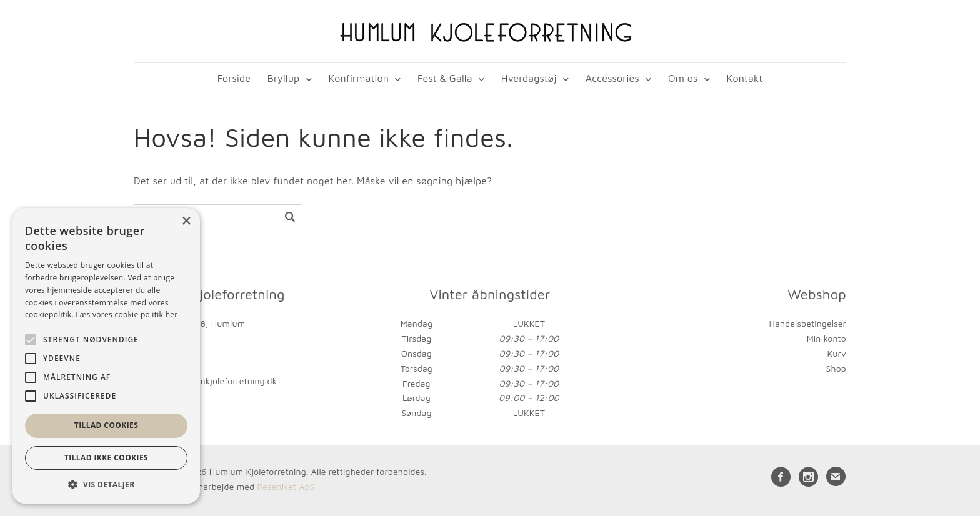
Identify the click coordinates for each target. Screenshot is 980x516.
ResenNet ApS (286, 486)
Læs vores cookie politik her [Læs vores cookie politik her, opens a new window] (127, 315)
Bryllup (284, 78)
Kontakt (745, 78)
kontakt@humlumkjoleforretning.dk (205, 381)
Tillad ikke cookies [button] (106, 458)
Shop (836, 368)
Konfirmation (358, 78)
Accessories (612, 78)
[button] (106, 484)
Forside (234, 78)
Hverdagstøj (529, 78)
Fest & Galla (445, 78)
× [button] (186, 221)
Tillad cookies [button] (106, 425)
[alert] (106, 356)
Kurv (837, 353)
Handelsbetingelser (808, 323)
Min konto (827, 338)
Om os (683, 78)
